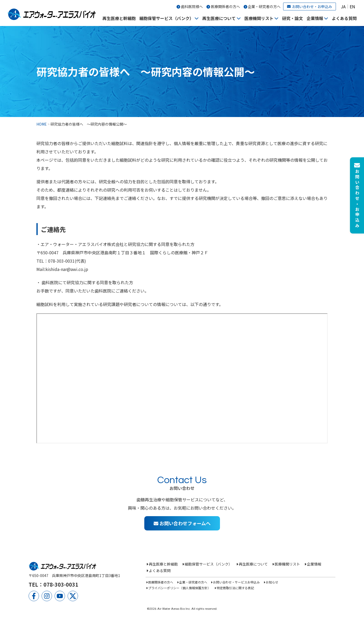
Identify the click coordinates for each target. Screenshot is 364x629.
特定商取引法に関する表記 (235, 588)
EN (352, 7)
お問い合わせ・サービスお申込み (236, 582)
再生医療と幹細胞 (119, 18)
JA (343, 7)
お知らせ (272, 582)
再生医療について (219, 18)
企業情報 (315, 18)
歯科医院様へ (192, 7)
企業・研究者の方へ (264, 7)
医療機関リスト (259, 18)
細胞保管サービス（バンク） (167, 18)
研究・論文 (292, 18)
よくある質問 (344, 18)
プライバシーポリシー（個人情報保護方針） (179, 588)
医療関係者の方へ (225, 7)
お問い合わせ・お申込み (310, 7)
